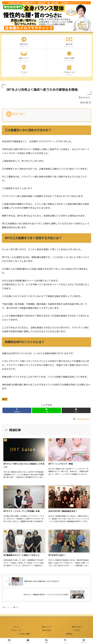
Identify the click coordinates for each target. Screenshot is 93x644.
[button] (76, 410)
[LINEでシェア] (46, 410)
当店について (46, 627)
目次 (15, 114)
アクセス (77, 630)
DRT (5, 399)
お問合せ (69, 634)
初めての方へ (77, 627)
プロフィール (16, 630)
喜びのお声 (46, 630)
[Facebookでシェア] (17, 410)
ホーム (16, 627)
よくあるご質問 (24, 634)
